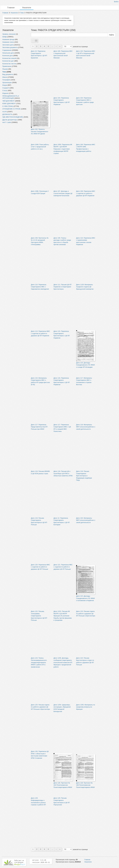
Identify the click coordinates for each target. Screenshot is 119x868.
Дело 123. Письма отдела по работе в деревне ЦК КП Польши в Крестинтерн (86, 614)
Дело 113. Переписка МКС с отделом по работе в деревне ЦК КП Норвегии (40, 333)
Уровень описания (9, 34)
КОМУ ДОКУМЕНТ (9, 103)
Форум (5, 85)
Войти (116, 2)
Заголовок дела (8, 45)
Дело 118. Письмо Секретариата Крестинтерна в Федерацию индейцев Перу (84, 476)
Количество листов (9, 64)
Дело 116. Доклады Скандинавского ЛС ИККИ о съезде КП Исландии (85, 365)
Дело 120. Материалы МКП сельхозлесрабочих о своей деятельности (86, 520)
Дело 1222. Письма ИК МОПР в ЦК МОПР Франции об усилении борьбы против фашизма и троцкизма (63, 616)
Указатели (27, 8)
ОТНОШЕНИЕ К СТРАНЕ (11, 109)
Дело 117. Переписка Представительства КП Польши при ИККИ (39, 427)
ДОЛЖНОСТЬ (7, 114)
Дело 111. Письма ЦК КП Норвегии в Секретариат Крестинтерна (62, 287)
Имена (5, 77)
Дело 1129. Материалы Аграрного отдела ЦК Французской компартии (85, 287)
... (52, 46)
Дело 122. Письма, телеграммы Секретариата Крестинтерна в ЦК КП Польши (39, 616)
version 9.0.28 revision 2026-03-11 (41, 861)
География (6, 80)
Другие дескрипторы (10, 120)
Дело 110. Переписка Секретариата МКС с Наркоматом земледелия (40, 287)
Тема (22, 13)
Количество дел (8, 61)
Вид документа (8, 74)
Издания (5, 93)
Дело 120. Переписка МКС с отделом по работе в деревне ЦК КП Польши (40, 567)
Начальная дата (8, 53)
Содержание (7, 50)
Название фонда (8, 39)
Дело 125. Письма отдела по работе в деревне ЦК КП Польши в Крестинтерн (40, 707)
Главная (11, 8)
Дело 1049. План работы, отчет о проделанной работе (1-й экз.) (40, 147)
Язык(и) (5, 69)
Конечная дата (8, 56)
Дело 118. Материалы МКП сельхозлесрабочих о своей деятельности (86, 427)
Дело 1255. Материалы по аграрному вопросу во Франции (86, 707)
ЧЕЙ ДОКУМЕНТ (8, 101)
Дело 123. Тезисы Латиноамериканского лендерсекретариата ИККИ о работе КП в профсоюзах (39, 662)
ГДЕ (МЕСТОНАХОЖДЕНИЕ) (13, 117)
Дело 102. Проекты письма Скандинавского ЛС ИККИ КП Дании (40, 131)
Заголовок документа (10, 47)
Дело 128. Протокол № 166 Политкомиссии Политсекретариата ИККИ (85, 785)
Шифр (5, 37)
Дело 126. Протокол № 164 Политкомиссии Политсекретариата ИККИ (63, 785)
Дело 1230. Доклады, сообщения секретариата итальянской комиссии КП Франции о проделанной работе (63, 662)
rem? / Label (7, 122)
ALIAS (5, 112)
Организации (7, 82)
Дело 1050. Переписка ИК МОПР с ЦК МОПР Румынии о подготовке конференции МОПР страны (63, 149)
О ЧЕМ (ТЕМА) (8, 106)
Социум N (6, 88)
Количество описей (9, 58)
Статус (5, 90)
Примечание (7, 66)
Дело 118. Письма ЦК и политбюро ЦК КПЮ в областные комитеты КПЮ (63, 473)
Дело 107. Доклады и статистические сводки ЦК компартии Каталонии (63, 193)
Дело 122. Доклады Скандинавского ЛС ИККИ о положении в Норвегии (85, 598)
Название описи (8, 42)
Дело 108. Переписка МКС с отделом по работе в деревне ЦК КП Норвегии (86, 193)
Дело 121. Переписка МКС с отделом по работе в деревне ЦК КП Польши (63, 567)
